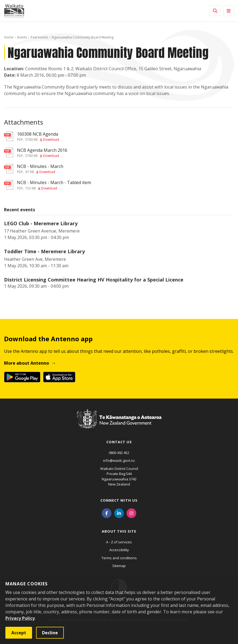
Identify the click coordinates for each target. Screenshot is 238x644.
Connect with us (119, 500)
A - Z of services (119, 542)
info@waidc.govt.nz (119, 460)
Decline (50, 633)
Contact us (119, 442)
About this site (119, 531)
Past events (39, 37)
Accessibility (119, 550)
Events (22, 37)
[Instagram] (131, 513)
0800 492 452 (119, 453)
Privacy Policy (20, 618)
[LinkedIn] (119, 513)
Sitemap (119, 566)
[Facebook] (107, 513)
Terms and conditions (119, 558)
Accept (19, 633)
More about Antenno (27, 363)
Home (9, 37)
